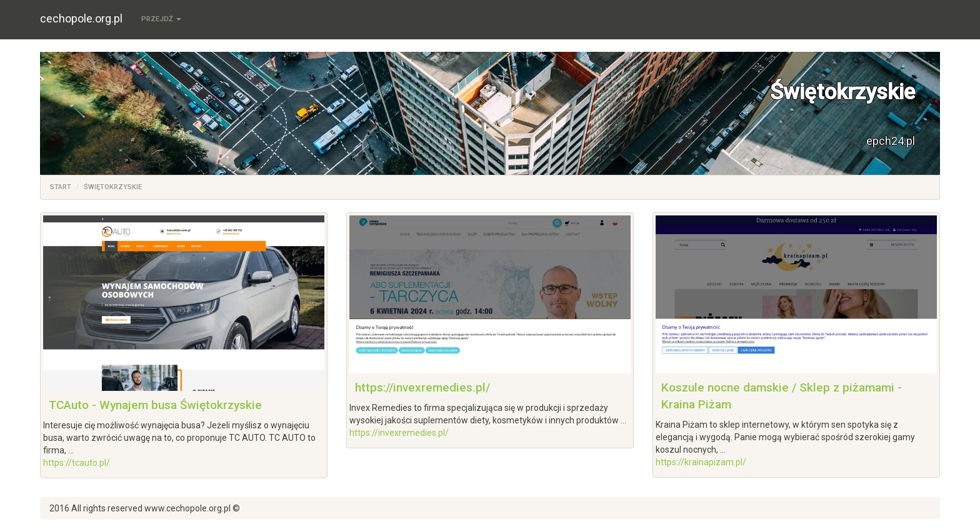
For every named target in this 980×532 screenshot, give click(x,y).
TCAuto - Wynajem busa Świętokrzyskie (155, 405)
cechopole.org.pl (81, 18)
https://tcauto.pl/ (77, 463)
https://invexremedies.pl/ (422, 387)
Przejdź (161, 19)
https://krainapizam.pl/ (701, 462)
